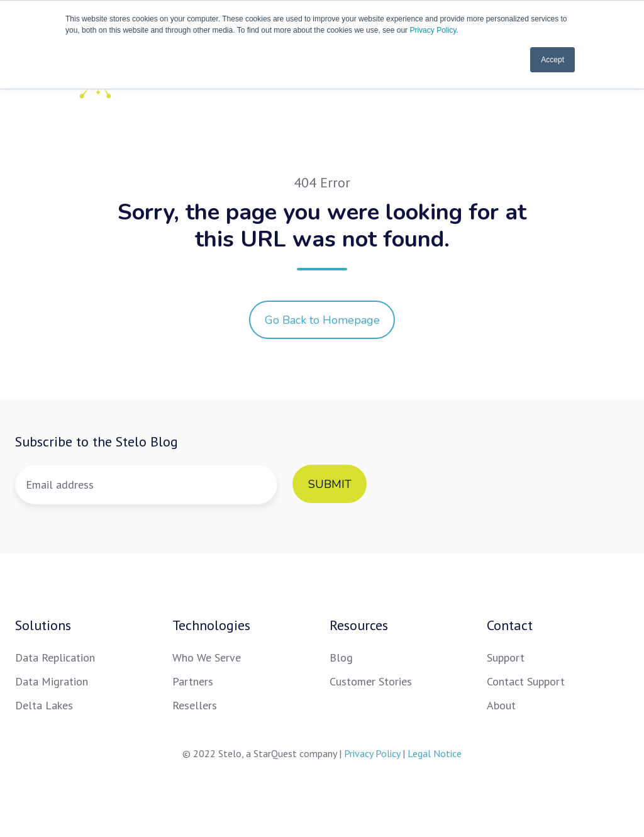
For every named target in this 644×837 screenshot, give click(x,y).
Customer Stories (371, 681)
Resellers (195, 705)
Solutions (43, 625)
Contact (510, 625)
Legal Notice (435, 753)
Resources (359, 625)
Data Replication (55, 657)
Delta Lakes (44, 705)
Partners (193, 681)
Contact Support (526, 681)
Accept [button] (552, 60)
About (501, 705)
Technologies (211, 625)
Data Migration (52, 681)
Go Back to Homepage (322, 320)
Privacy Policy (433, 30)
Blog (341, 657)
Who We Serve (207, 657)
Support (506, 657)
